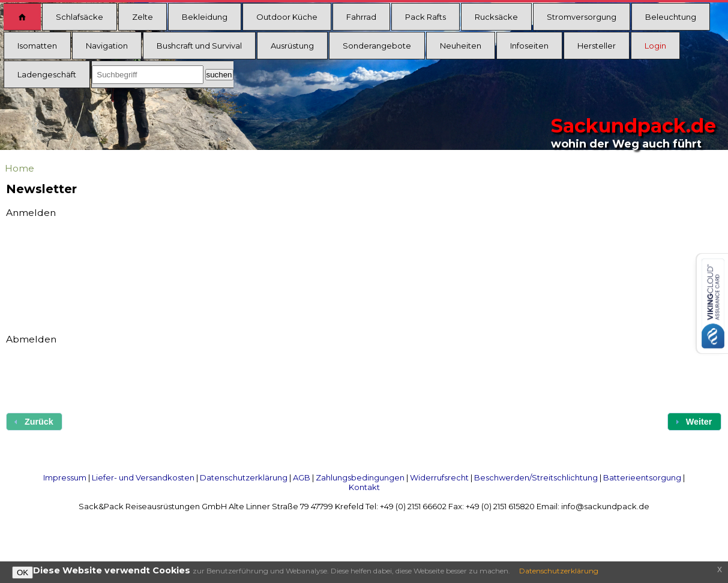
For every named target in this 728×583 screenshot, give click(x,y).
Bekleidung (205, 17)
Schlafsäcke (80, 17)
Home (20, 168)
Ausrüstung (292, 46)
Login (655, 46)
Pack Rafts (426, 17)
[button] (694, 421)
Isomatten (37, 46)
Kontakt (364, 487)
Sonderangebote (377, 46)
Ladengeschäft (47, 74)
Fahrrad (361, 17)
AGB (302, 477)
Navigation (107, 46)
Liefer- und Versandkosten (143, 477)
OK (23, 573)
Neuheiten (461, 46)
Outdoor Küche (287, 17)
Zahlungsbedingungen (360, 477)
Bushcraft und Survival (199, 46)
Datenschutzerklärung (244, 477)
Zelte (143, 17)
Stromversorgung (582, 17)
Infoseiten (529, 46)
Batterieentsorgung (642, 477)
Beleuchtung (671, 17)
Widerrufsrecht (439, 477)
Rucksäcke (496, 17)
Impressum (65, 477)
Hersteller (597, 46)
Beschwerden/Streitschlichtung (536, 477)
